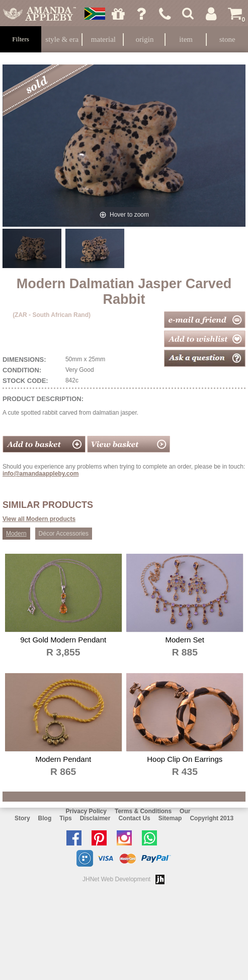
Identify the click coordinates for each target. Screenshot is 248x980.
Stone (227, 39)
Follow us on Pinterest (102, 838)
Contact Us (134, 818)
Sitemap (170, 818)
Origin (145, 39)
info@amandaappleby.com (41, 474)
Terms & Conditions (143, 811)
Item (186, 39)
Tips (65, 818)
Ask (142, 14)
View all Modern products (39, 519)
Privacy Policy (86, 811)
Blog (45, 818)
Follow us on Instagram (127, 838)
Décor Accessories (64, 534)
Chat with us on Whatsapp (152, 838)
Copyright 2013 (212, 818)
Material (103, 39)
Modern (16, 534)
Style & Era (62, 39)
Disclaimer (95, 818)
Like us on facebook (76, 838)
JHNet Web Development (116, 879)
